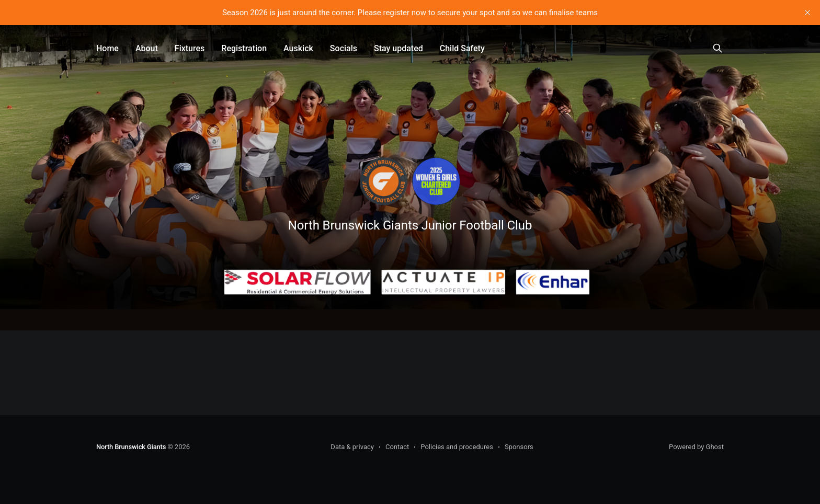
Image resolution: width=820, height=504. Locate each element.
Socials (344, 48)
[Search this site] (717, 48)
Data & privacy (352, 447)
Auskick (298, 48)
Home (107, 48)
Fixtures (190, 48)
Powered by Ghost (696, 447)
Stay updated (398, 48)
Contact (397, 447)
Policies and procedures (457, 447)
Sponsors (519, 447)
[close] (807, 13)
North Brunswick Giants (131, 447)
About (147, 48)
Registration (244, 48)
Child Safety (462, 48)
